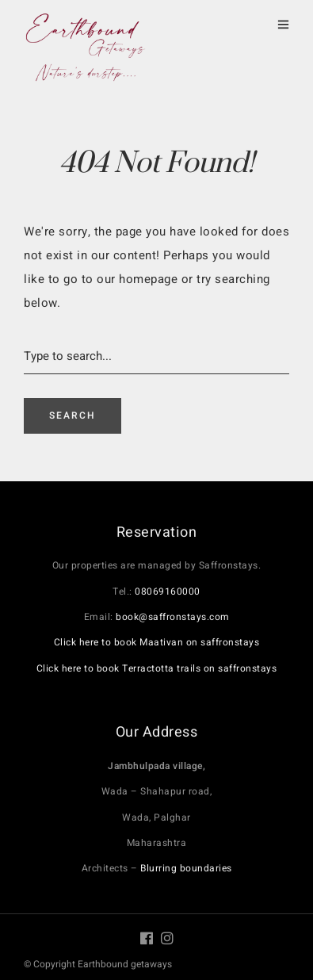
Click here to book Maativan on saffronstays (157, 642)
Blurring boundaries (186, 868)
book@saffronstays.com (173, 617)
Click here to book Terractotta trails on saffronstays (157, 668)
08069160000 (168, 591)
